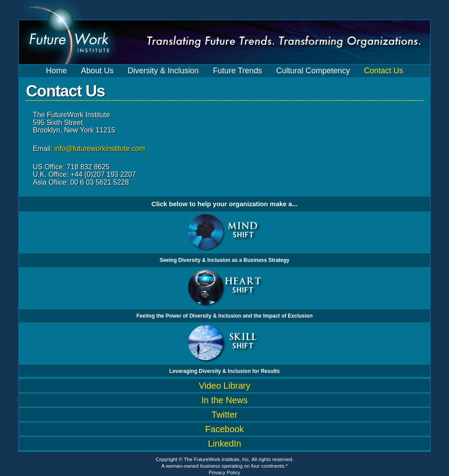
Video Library (224, 386)
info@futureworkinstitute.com (100, 149)
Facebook (224, 429)
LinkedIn (224, 444)
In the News (224, 400)
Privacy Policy (224, 472)
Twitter (225, 415)
